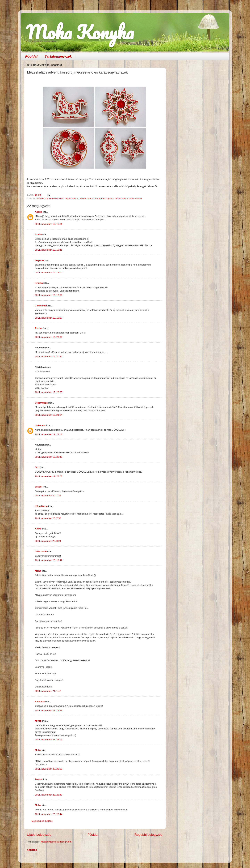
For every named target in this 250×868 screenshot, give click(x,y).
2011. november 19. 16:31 (49, 224)
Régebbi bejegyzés (148, 835)
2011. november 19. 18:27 (49, 318)
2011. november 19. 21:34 (49, 415)
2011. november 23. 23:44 (49, 814)
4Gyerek (39, 260)
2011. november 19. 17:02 (49, 273)
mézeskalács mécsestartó (128, 198)
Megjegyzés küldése (42, 821)
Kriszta (39, 283)
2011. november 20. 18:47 (49, 560)
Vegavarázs (41, 403)
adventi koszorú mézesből (50, 198)
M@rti (38, 721)
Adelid (38, 212)
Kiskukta (40, 702)
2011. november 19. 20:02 (49, 337)
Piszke (39, 328)
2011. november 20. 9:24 (48, 541)
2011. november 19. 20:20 (49, 356)
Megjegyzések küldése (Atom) (57, 842)
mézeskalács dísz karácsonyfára (96, 198)
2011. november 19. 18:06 (49, 295)
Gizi (37, 467)
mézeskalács (72, 198)
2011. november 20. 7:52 (48, 518)
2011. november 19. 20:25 (49, 392)
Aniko (38, 529)
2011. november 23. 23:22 (49, 769)
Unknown (40, 425)
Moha (38, 571)
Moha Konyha (80, 32)
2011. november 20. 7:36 (48, 496)
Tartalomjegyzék (58, 56)
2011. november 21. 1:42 (48, 691)
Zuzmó (39, 779)
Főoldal (31, 56)
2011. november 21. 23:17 (49, 740)
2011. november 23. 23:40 (49, 795)
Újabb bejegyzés (39, 835)
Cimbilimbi (41, 306)
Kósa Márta (41, 506)
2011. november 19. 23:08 (49, 476)
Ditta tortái (41, 551)
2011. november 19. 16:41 (49, 250)
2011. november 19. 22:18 (49, 434)
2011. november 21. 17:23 (49, 710)
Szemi (38, 234)
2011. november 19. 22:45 (49, 457)
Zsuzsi (39, 487)
